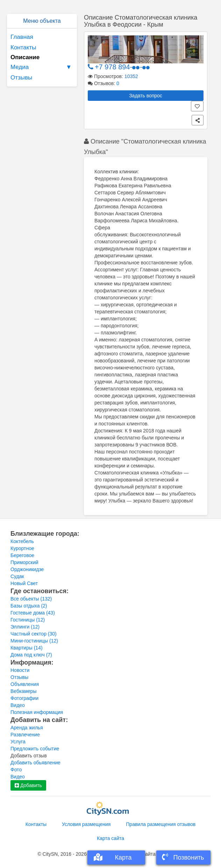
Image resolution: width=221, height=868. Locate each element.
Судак (17, 576)
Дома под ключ (31, 655)
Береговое (22, 555)
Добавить (28, 785)
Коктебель (22, 541)
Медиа (42, 67)
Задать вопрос (146, 96)
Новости (20, 670)
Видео (18, 705)
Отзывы (21, 78)
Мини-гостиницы (34, 641)
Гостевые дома (33, 613)
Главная (22, 37)
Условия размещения (86, 824)
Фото (16, 770)
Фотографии (24, 698)
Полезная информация (37, 712)
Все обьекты (31, 599)
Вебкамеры (23, 691)
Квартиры (27, 648)
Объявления (25, 684)
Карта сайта (110, 838)
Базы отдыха (29, 606)
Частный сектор (34, 634)
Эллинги (25, 627)
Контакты (23, 47)
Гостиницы (28, 620)
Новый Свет (24, 583)
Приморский (24, 562)
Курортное (22, 548)
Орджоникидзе (27, 569)
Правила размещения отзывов (161, 824)
